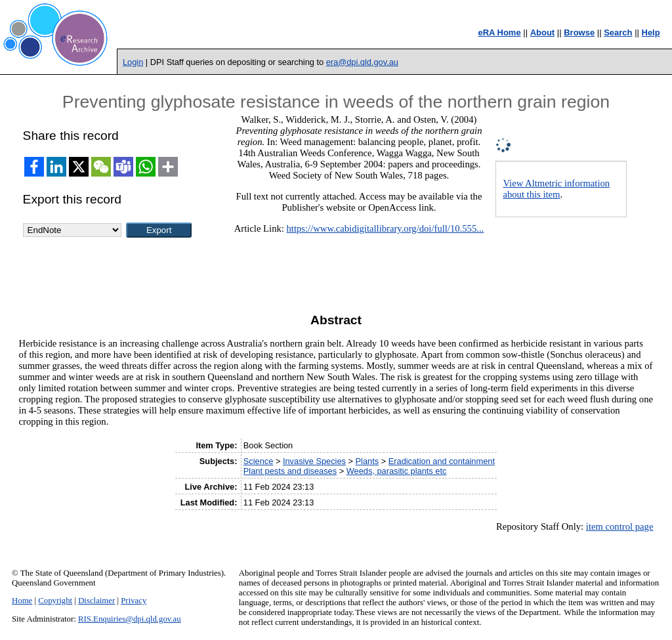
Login (133, 62)
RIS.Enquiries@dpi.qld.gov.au (130, 619)
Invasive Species (314, 461)
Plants (367, 461)
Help (651, 32)
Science (259, 461)
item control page (620, 526)
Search (618, 32)
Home (22, 601)
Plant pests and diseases (290, 471)
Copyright (55, 601)
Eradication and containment (442, 461)
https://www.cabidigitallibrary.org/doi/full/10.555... (386, 228)
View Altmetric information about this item (556, 189)
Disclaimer (96, 601)
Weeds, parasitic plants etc (397, 471)
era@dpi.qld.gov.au (362, 62)
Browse (579, 32)
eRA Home (499, 32)
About (543, 32)
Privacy (134, 601)
